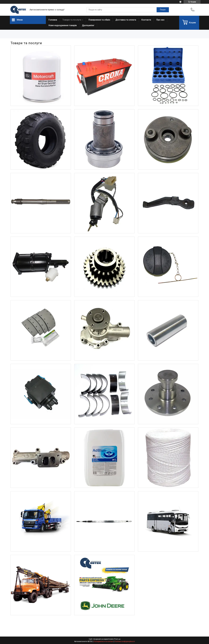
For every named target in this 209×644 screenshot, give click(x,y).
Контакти (146, 20)
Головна (53, 20)
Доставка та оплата (126, 20)
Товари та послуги (72, 20)
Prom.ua (117, 639)
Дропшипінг (88, 25)
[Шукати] (163, 10)
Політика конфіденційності (125, 641)
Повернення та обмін (99, 20)
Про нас (160, 20)
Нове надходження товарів (63, 25)
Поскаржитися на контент (104, 641)
